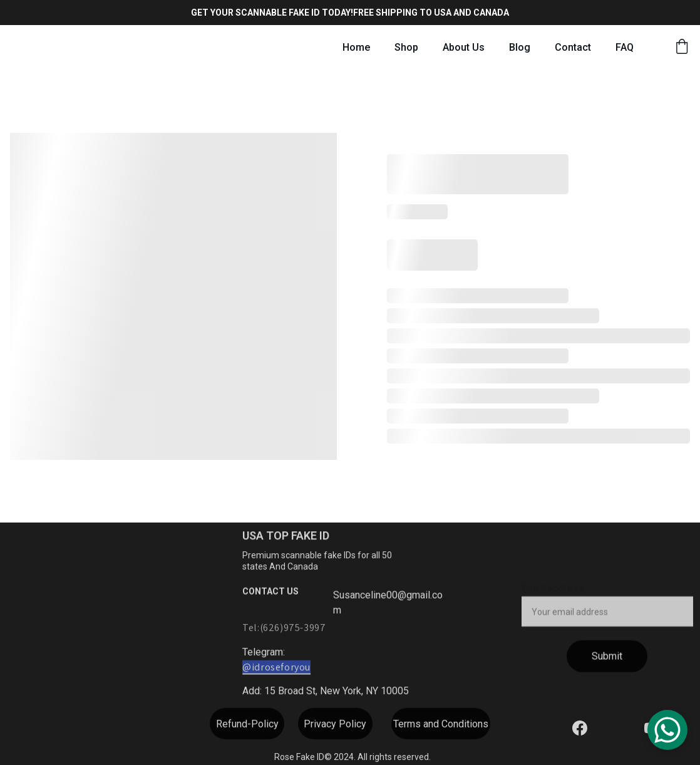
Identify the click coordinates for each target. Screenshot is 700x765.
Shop (406, 47)
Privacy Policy (335, 726)
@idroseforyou (276, 669)
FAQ (625, 47)
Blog (520, 47)
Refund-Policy (247, 726)
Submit (607, 663)
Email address (553, 596)
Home (356, 47)
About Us (464, 47)
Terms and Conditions (441, 726)
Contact (573, 47)
